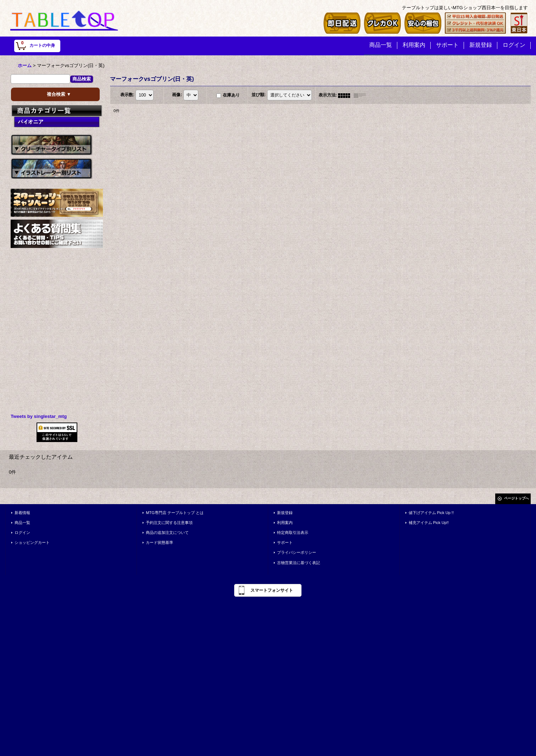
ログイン (22, 532)
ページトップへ (516, 498)
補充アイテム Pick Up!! (429, 523)
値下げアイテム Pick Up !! (431, 513)
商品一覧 (22, 523)
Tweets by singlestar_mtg (39, 416)
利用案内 (285, 523)
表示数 (127, 95)
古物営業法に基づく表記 (299, 563)
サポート (285, 542)
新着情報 (22, 513)
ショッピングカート (32, 542)
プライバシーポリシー (297, 552)
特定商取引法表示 (293, 532)
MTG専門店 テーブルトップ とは (175, 513)
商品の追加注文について (167, 532)
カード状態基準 (159, 542)
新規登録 (285, 513)
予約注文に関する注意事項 (169, 523)
